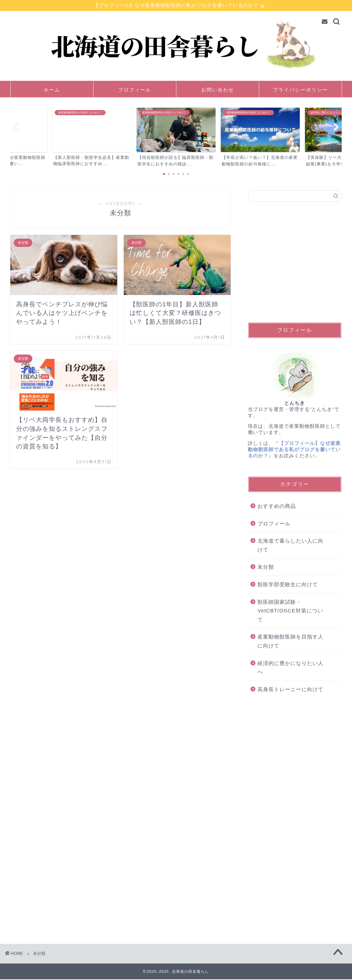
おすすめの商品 (277, 507)
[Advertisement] (295, 262)
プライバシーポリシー (300, 90)
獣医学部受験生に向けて (288, 585)
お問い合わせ (218, 90)
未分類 (266, 568)
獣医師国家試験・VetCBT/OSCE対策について (290, 611)
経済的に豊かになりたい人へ (290, 668)
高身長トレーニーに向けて (290, 690)
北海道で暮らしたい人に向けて (290, 546)
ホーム (52, 90)
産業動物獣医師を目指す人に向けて (290, 642)
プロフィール (135, 90)
